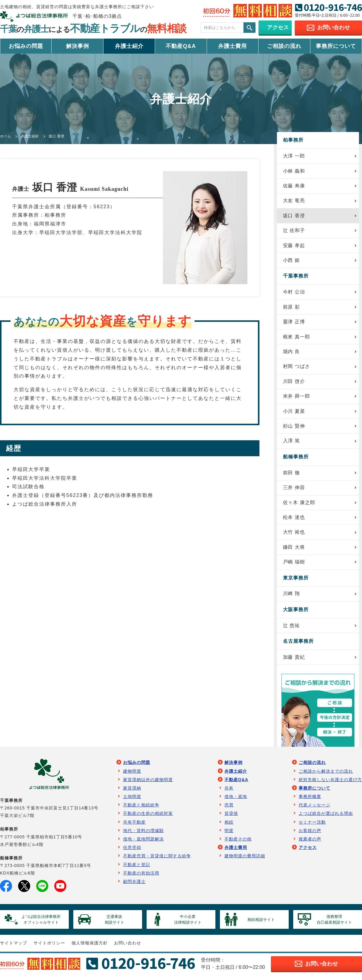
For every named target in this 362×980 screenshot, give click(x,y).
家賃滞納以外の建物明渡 (148, 783)
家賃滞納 (132, 791)
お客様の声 (310, 834)
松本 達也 (294, 520)
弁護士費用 (232, 46)
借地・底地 (236, 800)
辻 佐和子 (294, 231)
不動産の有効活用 (141, 876)
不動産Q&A (181, 46)
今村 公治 (294, 293)
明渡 (229, 834)
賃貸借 (231, 817)
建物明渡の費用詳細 (245, 859)
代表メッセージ (314, 808)
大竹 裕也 (294, 535)
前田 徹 (291, 475)
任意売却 (132, 851)
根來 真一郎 (297, 338)
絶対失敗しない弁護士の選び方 (330, 783)
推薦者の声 (310, 842)
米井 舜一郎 (297, 398)
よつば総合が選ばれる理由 (326, 817)
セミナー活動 (312, 825)
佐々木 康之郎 (299, 505)
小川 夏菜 (294, 413)
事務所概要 (310, 800)
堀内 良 (291, 353)
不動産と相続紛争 (141, 808)
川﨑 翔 (291, 597)
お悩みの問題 (26, 46)
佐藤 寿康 (294, 186)
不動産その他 (238, 842)
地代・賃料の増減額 (143, 834)
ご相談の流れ (284, 46)
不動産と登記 (137, 868)
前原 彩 (291, 308)
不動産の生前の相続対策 (148, 817)
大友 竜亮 (294, 201)
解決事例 (78, 46)
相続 (229, 825)
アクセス (308, 851)
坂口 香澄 (294, 216)
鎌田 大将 (294, 550)
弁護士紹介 (129, 46)
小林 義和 (294, 171)
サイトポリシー (49, 947)
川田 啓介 (294, 383)
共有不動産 (134, 825)
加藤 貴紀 (294, 660)
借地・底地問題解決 (143, 842)
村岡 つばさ (297, 368)
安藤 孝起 (294, 246)
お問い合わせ (128, 947)
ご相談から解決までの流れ (326, 774)
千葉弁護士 (93, 29)
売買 (229, 808)
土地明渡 (132, 800)
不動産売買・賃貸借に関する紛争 (157, 859)
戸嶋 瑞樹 (294, 565)
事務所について (336, 46)
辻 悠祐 (291, 628)
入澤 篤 (291, 443)
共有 (229, 791)
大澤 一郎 (294, 156)
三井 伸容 (294, 490)
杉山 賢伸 (294, 428)
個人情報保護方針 (90, 947)
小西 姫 (291, 261)
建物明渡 (132, 774)
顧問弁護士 (134, 885)
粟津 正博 (294, 323)
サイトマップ (14, 947)
